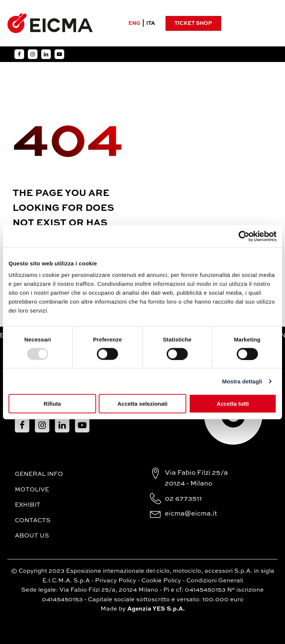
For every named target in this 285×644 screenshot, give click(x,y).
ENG (134, 23)
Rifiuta (52, 404)
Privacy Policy (116, 581)
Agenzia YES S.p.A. (156, 609)
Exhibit (28, 505)
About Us (32, 536)
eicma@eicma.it (191, 514)
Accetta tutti (233, 404)
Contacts (33, 521)
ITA (151, 23)
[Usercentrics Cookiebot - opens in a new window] (244, 236)
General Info (39, 474)
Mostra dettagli (242, 381)
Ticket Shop (193, 23)
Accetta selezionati (142, 404)
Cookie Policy (161, 581)
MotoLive (32, 490)
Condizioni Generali (215, 581)
